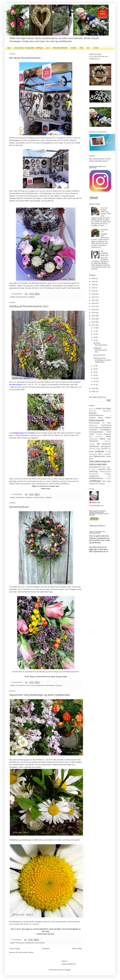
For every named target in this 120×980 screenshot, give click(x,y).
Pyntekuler (29, 497)
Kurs (48, 48)
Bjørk (109, 409)
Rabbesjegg (93, 471)
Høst (109, 439)
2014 (94, 316)
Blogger (68, 970)
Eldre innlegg (77, 949)
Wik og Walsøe (100, 484)
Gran (91, 437)
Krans (27, 685)
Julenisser (92, 449)
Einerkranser (93, 425)
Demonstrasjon (95, 423)
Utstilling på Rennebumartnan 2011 (29, 306)
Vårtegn (92, 484)
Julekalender (106, 444)
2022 (94, 291)
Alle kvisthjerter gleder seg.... (105, 253)
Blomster (93, 413)
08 (95, 340)
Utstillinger (31, 297)
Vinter (109, 481)
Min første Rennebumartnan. (25, 58)
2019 (94, 300)
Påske (109, 469)
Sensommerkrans (19, 507)
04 (95, 375)
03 (95, 378)
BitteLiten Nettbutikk (60, 48)
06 (95, 369)
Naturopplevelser (95, 467)
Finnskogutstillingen (96, 432)
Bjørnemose (107, 411)
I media (96, 48)
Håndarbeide (94, 441)
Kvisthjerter (107, 454)
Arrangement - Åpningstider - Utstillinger (29, 48)
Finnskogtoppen (105, 430)
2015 (94, 313)
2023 (94, 288)
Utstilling (108, 478)
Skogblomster (94, 476)
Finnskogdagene (105, 427)
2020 (94, 297)
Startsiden (46, 949)
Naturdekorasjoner (100, 461)
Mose (91, 459)
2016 (94, 310)
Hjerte (108, 436)
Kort (110, 449)
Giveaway (107, 434)
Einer (109, 423)
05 (95, 372)
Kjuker (99, 449)
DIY (88, 48)
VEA (104, 481)
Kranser (32, 685)
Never (104, 467)
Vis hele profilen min (96, 506)
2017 (94, 306)
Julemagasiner (106, 446)
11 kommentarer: (17, 494)
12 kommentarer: (17, 294)
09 (95, 337)
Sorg (109, 476)
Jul (98, 444)
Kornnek (104, 449)
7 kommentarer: (17, 940)
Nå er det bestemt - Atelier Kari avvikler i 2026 (106, 211)
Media (109, 456)
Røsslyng (59, 685)
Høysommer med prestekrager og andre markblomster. (40, 695)
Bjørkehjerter (93, 411)
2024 (94, 285)
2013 (94, 319)
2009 (94, 391)
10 (95, 334)
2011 (94, 325)
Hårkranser (108, 441)
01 (95, 385)
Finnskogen (93, 430)
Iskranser (92, 444)
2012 (94, 322)
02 (95, 381)
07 (95, 366)
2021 (94, 294)
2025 (94, 282)
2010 (94, 388)
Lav (91, 456)
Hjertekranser (93, 439)
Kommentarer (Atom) (26, 952)
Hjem (9, 48)
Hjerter (103, 439)
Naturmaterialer (50, 685)
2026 (94, 278)
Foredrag (99, 434)
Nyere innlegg (15, 949)
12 (95, 328)
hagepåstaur (99, 437)
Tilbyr (81, 48)
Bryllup (101, 418)
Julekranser (94, 446)
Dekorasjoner (20, 685)
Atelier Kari (92, 409)
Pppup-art (94, 469)
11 (95, 331)
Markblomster (20, 497)
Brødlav (108, 418)
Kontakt (73, 48)
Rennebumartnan (22, 297)
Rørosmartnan (94, 474)
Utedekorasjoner (96, 478)
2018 (94, 303)
